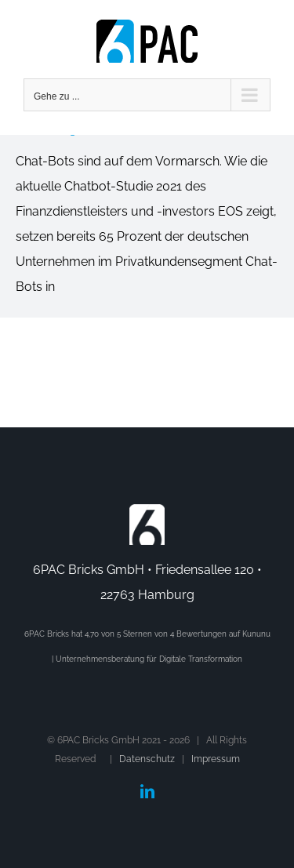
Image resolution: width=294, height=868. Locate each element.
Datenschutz (147, 759)
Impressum (216, 759)
